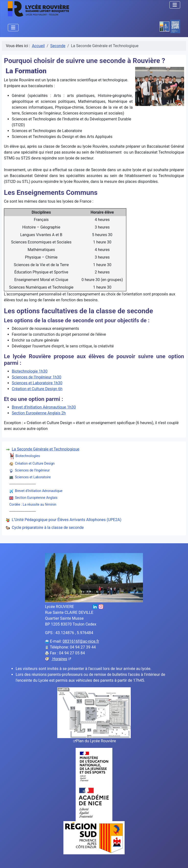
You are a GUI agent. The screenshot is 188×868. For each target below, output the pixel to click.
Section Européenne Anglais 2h (39, 413)
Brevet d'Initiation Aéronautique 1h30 (44, 407)
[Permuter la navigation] (175, 5)
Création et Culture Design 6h (37, 389)
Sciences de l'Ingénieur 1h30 (36, 377)
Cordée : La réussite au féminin (33, 504)
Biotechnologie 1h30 (30, 371)
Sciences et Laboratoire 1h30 (37, 383)
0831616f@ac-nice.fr (81, 641)
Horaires (61, 659)
